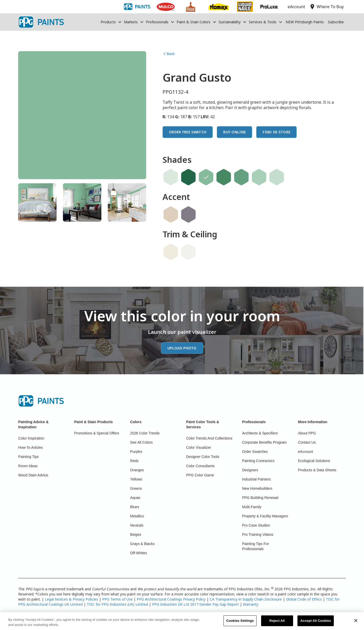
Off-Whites (138, 553)
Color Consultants (200, 466)
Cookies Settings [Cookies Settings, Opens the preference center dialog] (240, 623)
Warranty (251, 604)
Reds (134, 461)
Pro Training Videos (258, 535)
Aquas (135, 498)
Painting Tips (28, 457)
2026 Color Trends (145, 433)
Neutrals (137, 525)
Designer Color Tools (203, 457)
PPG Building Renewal (260, 498)
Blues (135, 507)
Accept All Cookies (316, 623)
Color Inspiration (31, 438)
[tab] (37, 202)
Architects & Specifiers (260, 433)
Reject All (277, 623)
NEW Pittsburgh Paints (305, 22)
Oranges (137, 470)
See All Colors (141, 442)
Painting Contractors (258, 461)
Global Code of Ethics (304, 599)
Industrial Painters (256, 479)
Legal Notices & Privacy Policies (71, 599)
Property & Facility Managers (265, 516)
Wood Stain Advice (33, 475)
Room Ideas (28, 466)
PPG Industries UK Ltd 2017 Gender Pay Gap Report (195, 604)
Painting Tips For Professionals (256, 546)
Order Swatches (255, 452)
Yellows (136, 479)
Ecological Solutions (314, 461)
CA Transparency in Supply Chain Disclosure (246, 599)
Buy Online (234, 132)
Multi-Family (252, 507)
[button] (111, 22)
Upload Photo (182, 348)
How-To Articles (30, 447)
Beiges (136, 535)
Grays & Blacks (142, 544)
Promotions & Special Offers (97, 433)
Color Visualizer (199, 447)
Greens (136, 488)
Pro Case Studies (256, 525)
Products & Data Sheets (317, 470)
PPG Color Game (200, 475)
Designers (250, 470)
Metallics (137, 516)
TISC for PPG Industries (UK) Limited (117, 604)
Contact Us (307, 442)
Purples (136, 452)
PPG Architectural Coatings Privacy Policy (171, 599)
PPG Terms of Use (117, 599)
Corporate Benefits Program (264, 442)
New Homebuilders (257, 488)
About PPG (307, 433)
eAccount (305, 452)
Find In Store (276, 132)
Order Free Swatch (188, 132)
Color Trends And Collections (209, 438)
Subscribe (336, 22)
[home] (41, 22)
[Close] (356, 623)
